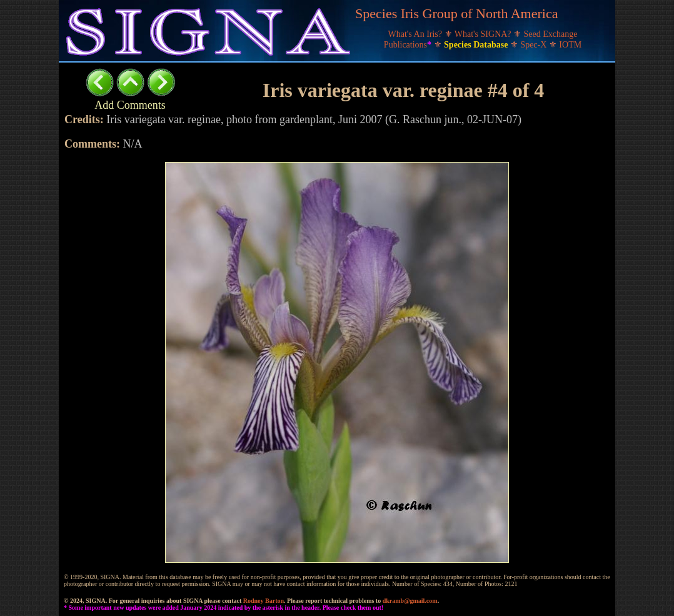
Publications (409, 45)
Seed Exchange (551, 34)
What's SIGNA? (484, 34)
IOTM (570, 45)
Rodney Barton (264, 601)
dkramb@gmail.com (410, 601)
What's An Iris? (416, 34)
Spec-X (535, 45)
